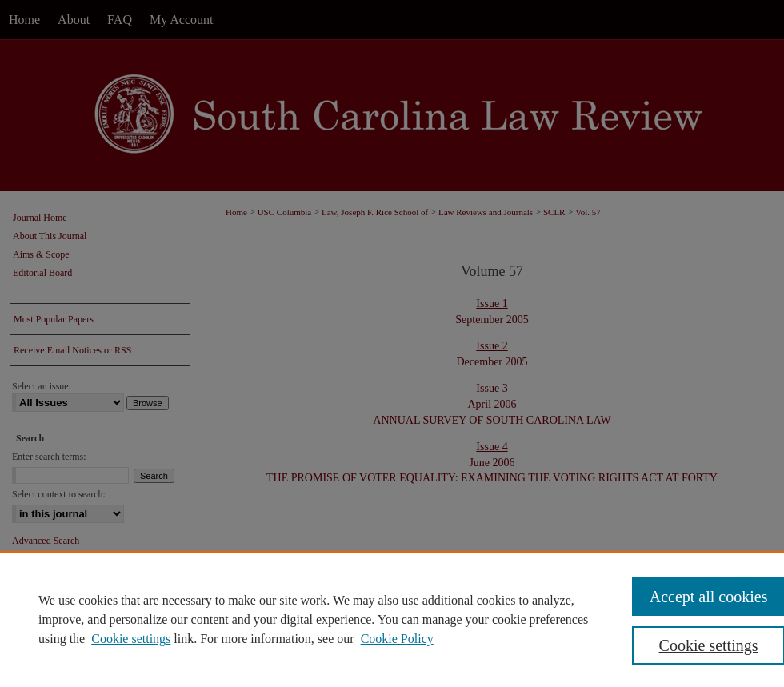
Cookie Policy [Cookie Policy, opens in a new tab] (397, 639)
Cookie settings (131, 639)
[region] (392, 619)
